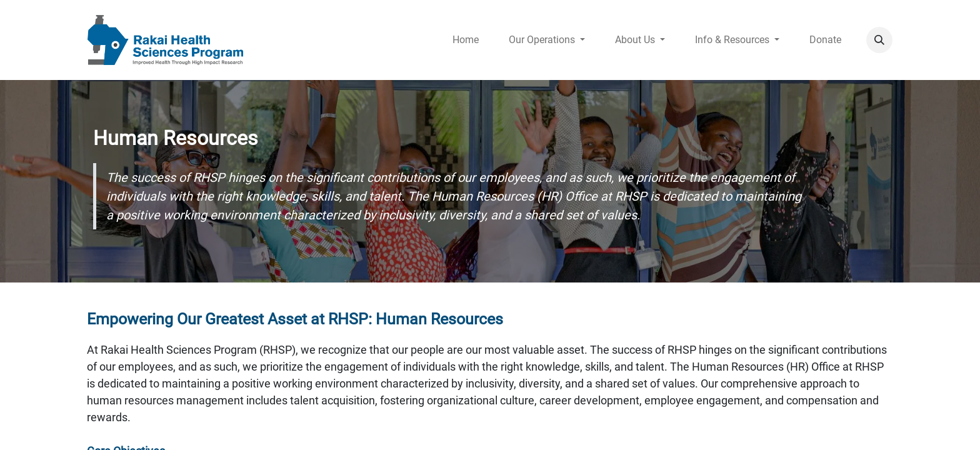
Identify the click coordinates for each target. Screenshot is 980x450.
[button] (879, 40)
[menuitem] (466, 40)
